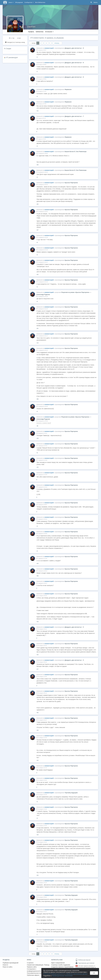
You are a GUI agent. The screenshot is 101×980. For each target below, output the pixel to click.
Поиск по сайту (7, 967)
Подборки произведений (11, 963)
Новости (5, 965)
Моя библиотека (40, 2)
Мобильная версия (83, 960)
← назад (33, 43)
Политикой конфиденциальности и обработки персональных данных (65, 974)
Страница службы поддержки (61, 965)
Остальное (49, 32)
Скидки (9, 49)
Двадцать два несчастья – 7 (74, 116)
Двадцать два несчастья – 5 (74, 627)
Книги (11, 2)
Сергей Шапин (69, 967)
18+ (77, 966)
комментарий (49, 48)
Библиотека (40, 32)
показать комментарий (44, 423)
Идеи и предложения (58, 963)
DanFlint (31, 27)
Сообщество (29, 2)
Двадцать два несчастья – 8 (74, 63)
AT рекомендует (12, 58)
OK (94, 973)
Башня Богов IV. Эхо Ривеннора (76, 152)
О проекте (30, 963)
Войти (96, 2)
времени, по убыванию (55, 38)
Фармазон (68, 89)
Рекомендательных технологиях (62, 976)
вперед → (58, 43)
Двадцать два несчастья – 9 (74, 48)
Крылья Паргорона (71, 183)
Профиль (31, 32)
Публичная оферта (33, 975)
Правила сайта (32, 967)
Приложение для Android (85, 963)
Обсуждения (19, 2)
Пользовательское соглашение (37, 973)
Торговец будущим (71, 793)
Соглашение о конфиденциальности (34, 970)
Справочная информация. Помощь (38, 965)
